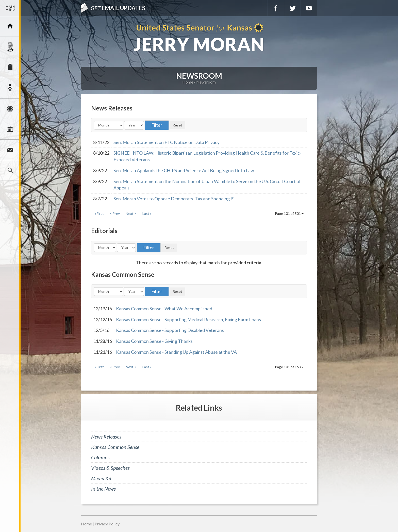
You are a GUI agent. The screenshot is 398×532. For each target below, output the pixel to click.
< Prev (115, 213)
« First (99, 213)
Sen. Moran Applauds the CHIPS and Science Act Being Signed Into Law (184, 170)
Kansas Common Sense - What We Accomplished (164, 309)
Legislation (10, 129)
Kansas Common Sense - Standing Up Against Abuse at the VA (176, 352)
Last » (147, 213)
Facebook (276, 8)
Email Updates (118, 8)
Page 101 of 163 (289, 367)
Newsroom (10, 88)
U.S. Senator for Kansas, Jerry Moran (199, 38)
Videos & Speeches (110, 468)
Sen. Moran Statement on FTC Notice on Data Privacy (167, 142)
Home (188, 82)
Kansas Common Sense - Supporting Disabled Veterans (170, 330)
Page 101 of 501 (289, 213)
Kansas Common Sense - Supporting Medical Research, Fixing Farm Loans (188, 319)
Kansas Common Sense (115, 447)
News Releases (106, 437)
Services (10, 68)
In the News (103, 489)
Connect (10, 150)
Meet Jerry (10, 47)
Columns (100, 457)
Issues (10, 109)
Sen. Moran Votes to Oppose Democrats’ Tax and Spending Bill (175, 199)
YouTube (309, 8)
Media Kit (101, 478)
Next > (131, 213)
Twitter (292, 8)
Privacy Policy (107, 524)
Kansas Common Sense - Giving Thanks (154, 341)
